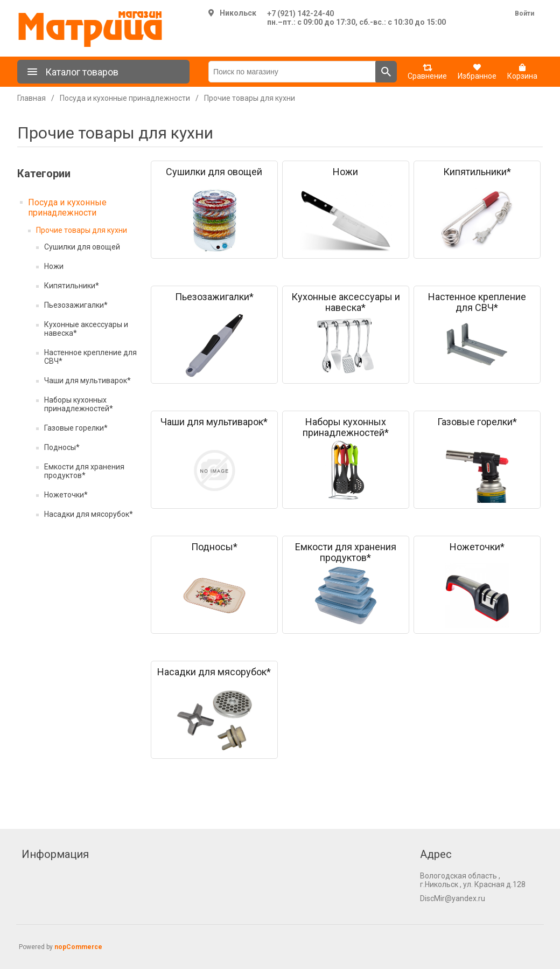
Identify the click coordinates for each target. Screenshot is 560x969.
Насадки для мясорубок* (89, 514)
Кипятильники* (72, 286)
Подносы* (62, 447)
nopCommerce (78, 947)
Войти (524, 13)
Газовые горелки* (76, 428)
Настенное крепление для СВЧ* (90, 357)
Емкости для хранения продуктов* (84, 471)
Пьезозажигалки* (76, 305)
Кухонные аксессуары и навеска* (86, 329)
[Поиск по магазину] (292, 72)
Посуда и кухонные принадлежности (67, 207)
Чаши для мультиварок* (87, 380)
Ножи (54, 266)
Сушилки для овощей (82, 247)
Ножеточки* (66, 495)
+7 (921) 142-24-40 (300, 13)
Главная (31, 98)
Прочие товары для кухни (82, 230)
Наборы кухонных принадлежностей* (79, 404)
